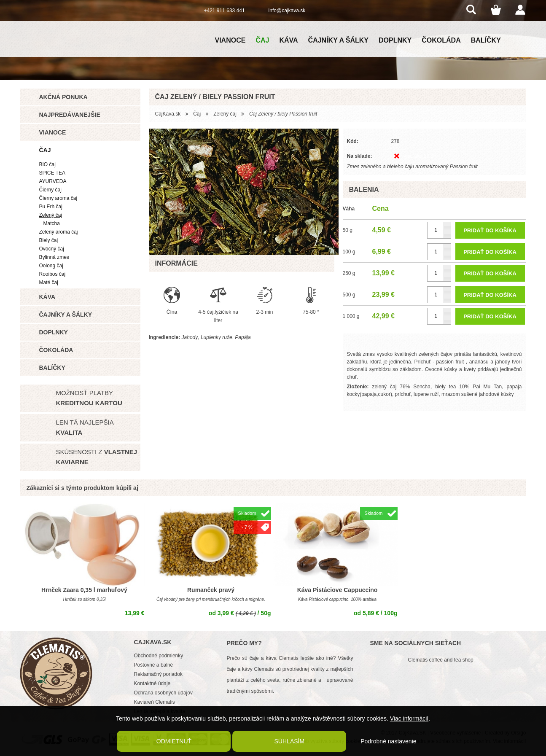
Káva (288, 40)
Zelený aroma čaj (59, 232)
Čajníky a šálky (338, 40)
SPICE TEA (52, 173)
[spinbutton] (439, 230)
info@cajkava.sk (287, 11)
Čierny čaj (50, 190)
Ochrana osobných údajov (163, 693)
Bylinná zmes (54, 257)
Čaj (262, 40)
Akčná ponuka (63, 97)
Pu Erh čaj (51, 207)
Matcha (52, 223)
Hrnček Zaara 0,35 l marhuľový (84, 590)
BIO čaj (47, 164)
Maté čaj (49, 282)
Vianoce (230, 40)
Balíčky (486, 40)
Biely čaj (49, 240)
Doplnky (395, 40)
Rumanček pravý (211, 590)
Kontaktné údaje (152, 683)
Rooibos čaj (52, 274)
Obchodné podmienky (159, 656)
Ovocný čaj (52, 249)
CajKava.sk (168, 114)
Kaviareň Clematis (155, 702)
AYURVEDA (53, 181)
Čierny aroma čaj (58, 198)
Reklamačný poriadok (158, 674)
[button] (447, 226)
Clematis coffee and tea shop (441, 660)
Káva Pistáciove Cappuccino (338, 590)
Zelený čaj (51, 215)
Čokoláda (441, 40)
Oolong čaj (51, 266)
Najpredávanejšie (70, 115)
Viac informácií (409, 718)
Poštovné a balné (154, 665)
